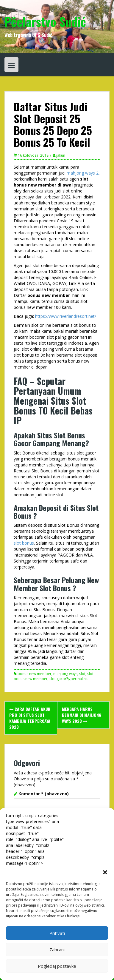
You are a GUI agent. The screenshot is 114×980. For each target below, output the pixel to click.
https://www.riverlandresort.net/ (66, 316)
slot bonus (24, 543)
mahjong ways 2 (83, 173)
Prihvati (57, 933)
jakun (61, 155)
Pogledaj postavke (57, 966)
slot (82, 674)
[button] (105, 872)
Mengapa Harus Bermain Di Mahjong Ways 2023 (82, 715)
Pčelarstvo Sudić (45, 21)
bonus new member (35, 674)
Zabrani (57, 950)
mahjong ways (65, 674)
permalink (79, 679)
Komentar (44, 794)
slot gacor (58, 679)
